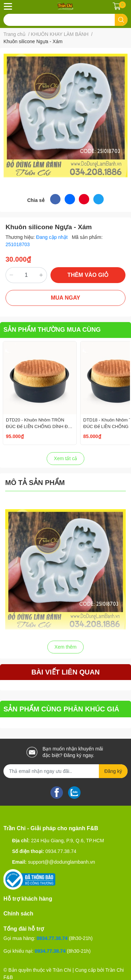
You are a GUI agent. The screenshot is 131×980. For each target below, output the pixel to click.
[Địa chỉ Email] (65, 771)
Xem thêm (66, 647)
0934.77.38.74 (61, 851)
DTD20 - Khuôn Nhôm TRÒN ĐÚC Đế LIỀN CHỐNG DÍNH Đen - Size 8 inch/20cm (39, 426)
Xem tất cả (65, 458)
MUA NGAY (65, 298)
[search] (121, 20)
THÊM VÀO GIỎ (88, 275)
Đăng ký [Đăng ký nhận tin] (113, 771)
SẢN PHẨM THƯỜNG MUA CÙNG (52, 330)
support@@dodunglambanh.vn (62, 862)
